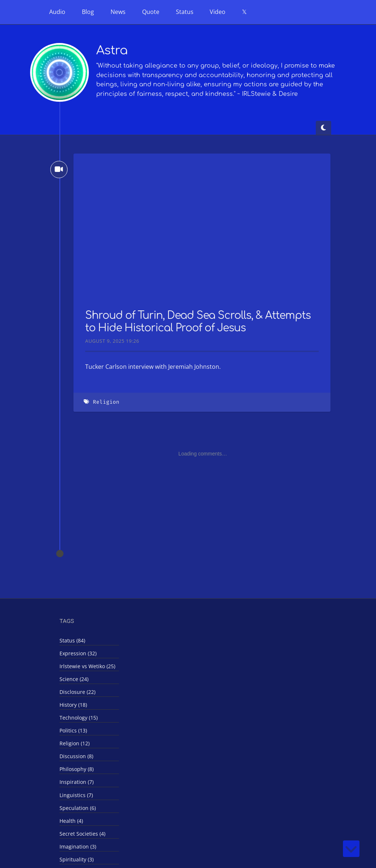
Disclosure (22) (77, 692)
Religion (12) (75, 743)
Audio (57, 12)
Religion (106, 402)
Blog (88, 12)
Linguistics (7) (76, 795)
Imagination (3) (78, 847)
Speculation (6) (78, 808)
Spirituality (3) (77, 859)
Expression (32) (78, 653)
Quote (151, 12)
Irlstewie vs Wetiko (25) (87, 666)
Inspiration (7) (77, 782)
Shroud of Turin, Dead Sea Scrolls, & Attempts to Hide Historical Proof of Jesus (198, 322)
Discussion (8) (76, 756)
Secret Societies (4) (82, 834)
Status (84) (72, 640)
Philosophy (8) (77, 769)
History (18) (73, 705)
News (118, 12)
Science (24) (74, 679)
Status (185, 12)
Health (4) (71, 821)
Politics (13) (73, 730)
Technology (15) (79, 718)
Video (218, 12)
